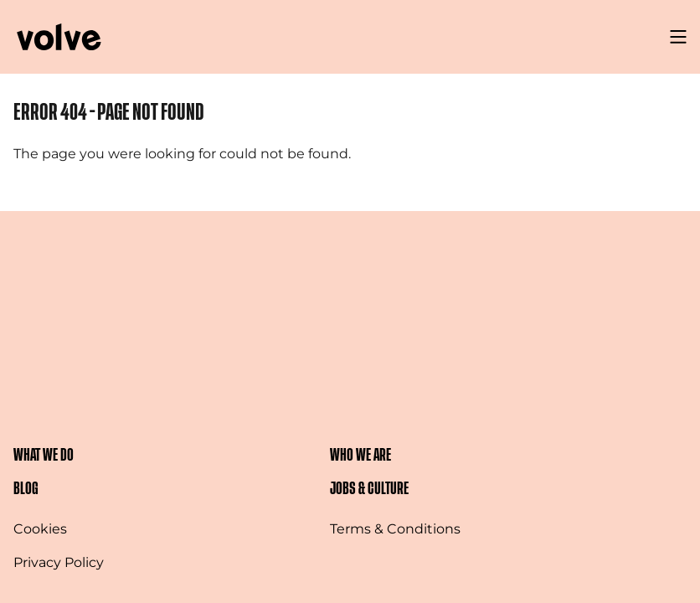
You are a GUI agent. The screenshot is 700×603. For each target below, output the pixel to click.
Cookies (40, 529)
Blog (26, 489)
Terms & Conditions (395, 529)
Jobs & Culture (369, 489)
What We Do (44, 455)
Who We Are (360, 455)
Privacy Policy (59, 562)
